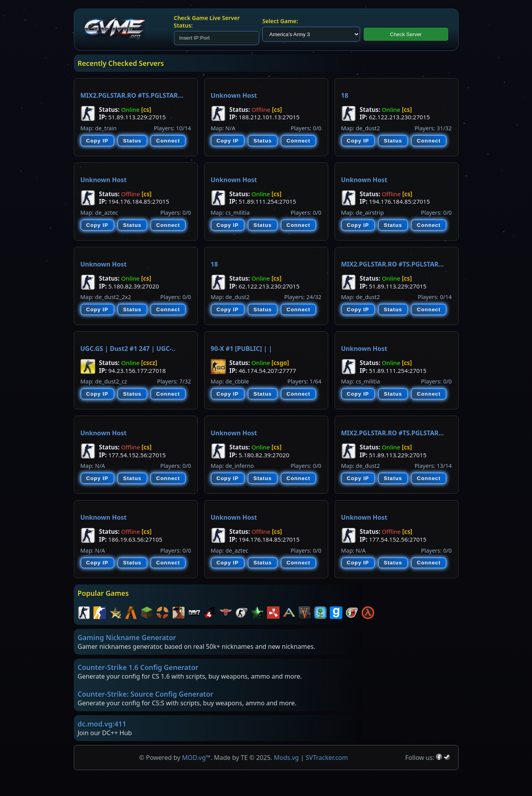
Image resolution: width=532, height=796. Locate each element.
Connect (168, 141)
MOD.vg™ (197, 758)
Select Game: (280, 21)
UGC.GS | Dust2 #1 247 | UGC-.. (128, 349)
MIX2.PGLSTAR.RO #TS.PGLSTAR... (132, 95)
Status (133, 141)
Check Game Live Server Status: (207, 22)
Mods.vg (286, 758)
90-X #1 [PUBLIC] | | (242, 349)
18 (345, 95)
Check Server (406, 34)
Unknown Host (234, 95)
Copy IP (97, 141)
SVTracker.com (327, 758)
